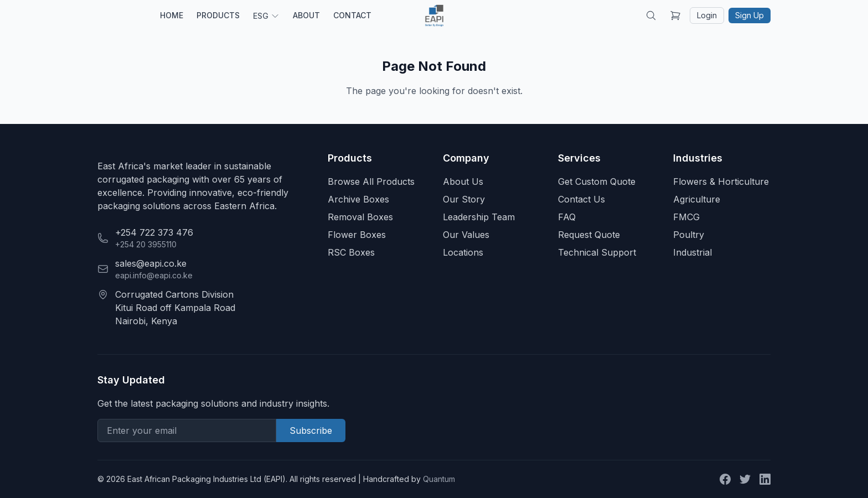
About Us (463, 181)
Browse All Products (371, 181)
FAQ (567, 217)
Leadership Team (479, 217)
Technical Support (597, 252)
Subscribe (311, 430)
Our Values (466, 235)
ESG (266, 16)
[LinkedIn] (765, 479)
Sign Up (750, 15)
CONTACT (352, 15)
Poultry (689, 235)
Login (707, 15)
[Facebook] (725, 479)
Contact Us (582, 199)
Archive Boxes (358, 199)
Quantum (439, 479)
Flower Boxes (357, 235)
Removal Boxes (360, 217)
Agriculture (697, 199)
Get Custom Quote (597, 181)
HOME (172, 15)
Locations (463, 252)
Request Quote (589, 235)
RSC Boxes (351, 252)
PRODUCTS (218, 15)
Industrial (693, 252)
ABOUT (306, 15)
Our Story (464, 199)
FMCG (686, 217)
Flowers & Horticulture (721, 181)
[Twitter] (745, 479)
